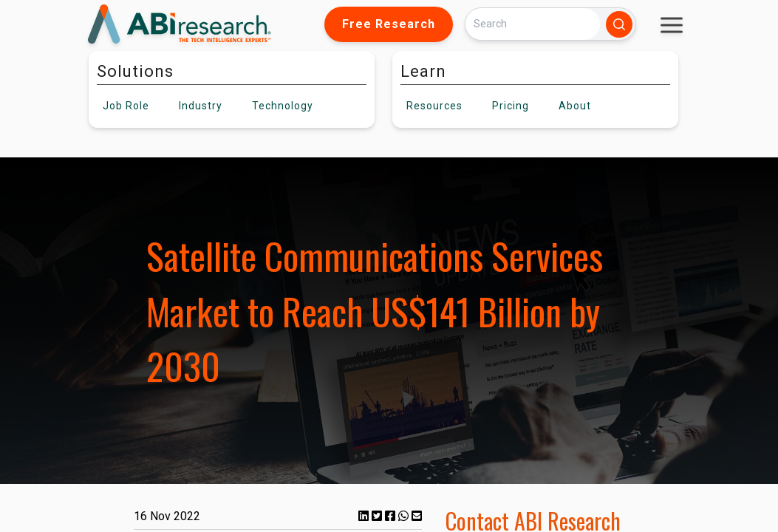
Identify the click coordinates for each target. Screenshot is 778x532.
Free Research (389, 24)
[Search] (533, 24)
